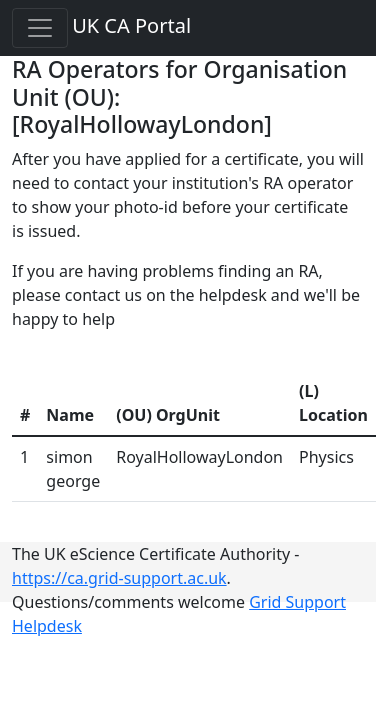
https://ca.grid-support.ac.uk (119, 578)
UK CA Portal (131, 25)
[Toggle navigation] (40, 28)
